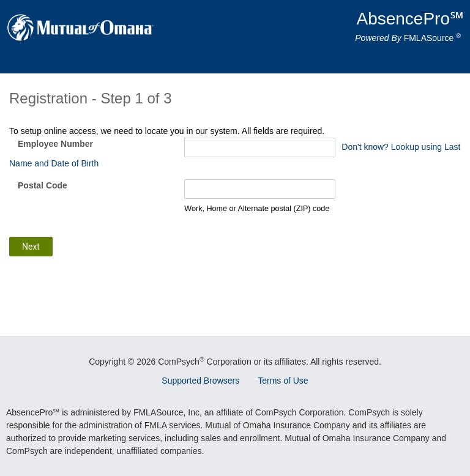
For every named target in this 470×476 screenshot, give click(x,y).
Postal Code (43, 185)
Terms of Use (283, 381)
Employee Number (55, 144)
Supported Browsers (200, 381)
